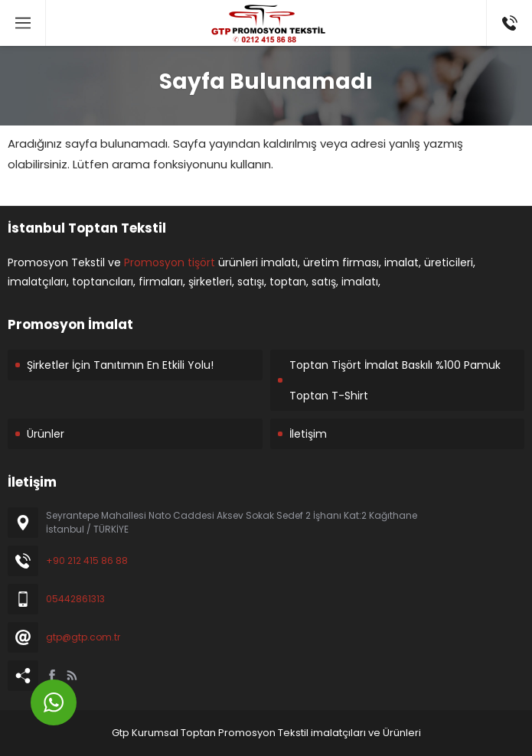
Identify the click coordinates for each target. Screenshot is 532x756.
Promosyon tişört (170, 262)
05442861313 (75, 599)
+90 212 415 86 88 (87, 560)
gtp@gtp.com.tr (83, 637)
